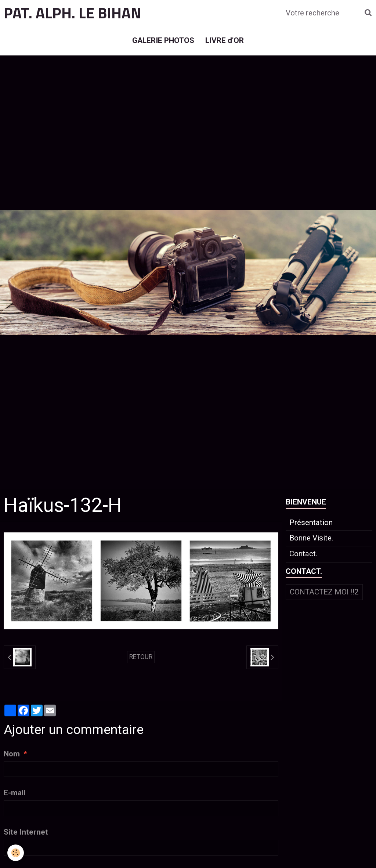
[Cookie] (16, 853)
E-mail (15, 793)
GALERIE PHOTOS (163, 40)
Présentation (311, 522)
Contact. (303, 554)
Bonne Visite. (311, 538)
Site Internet (26, 832)
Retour (141, 657)
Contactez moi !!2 (324, 592)
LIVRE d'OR (225, 40)
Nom (12, 754)
